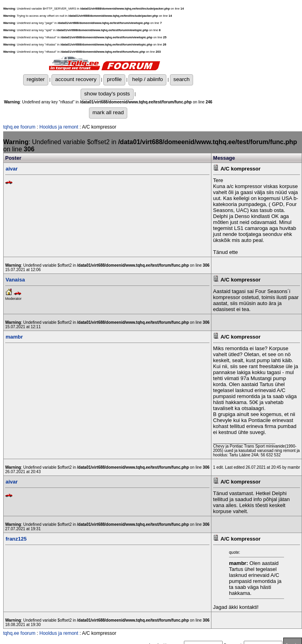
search (182, 79)
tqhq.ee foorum (19, 127)
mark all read (108, 112)
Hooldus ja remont (59, 127)
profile (114, 79)
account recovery (76, 79)
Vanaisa (15, 280)
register (36, 79)
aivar (12, 169)
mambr (14, 337)
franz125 (16, 539)
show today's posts (107, 94)
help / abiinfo (147, 79)
